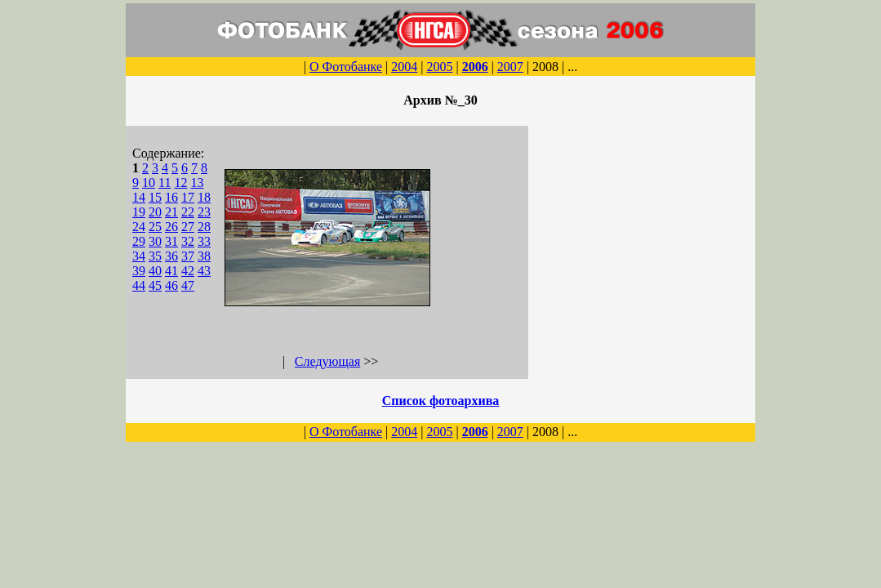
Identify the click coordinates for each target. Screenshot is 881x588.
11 (165, 183)
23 (204, 212)
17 (188, 197)
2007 (510, 67)
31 (171, 241)
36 (171, 256)
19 (139, 212)
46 (171, 285)
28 (204, 227)
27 (188, 227)
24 (139, 227)
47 (188, 285)
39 (139, 271)
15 (155, 197)
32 (188, 241)
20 (155, 212)
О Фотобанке (346, 67)
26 (171, 227)
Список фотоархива (441, 401)
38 (204, 256)
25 (155, 227)
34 (139, 256)
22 (188, 212)
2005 (439, 67)
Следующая (327, 361)
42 (188, 271)
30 (155, 241)
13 (197, 183)
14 (139, 197)
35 (155, 256)
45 (155, 285)
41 (171, 271)
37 (188, 256)
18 (204, 197)
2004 (404, 67)
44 (139, 285)
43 (204, 271)
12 (180, 183)
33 (204, 241)
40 (155, 271)
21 (171, 212)
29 (139, 241)
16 (171, 197)
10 (149, 183)
